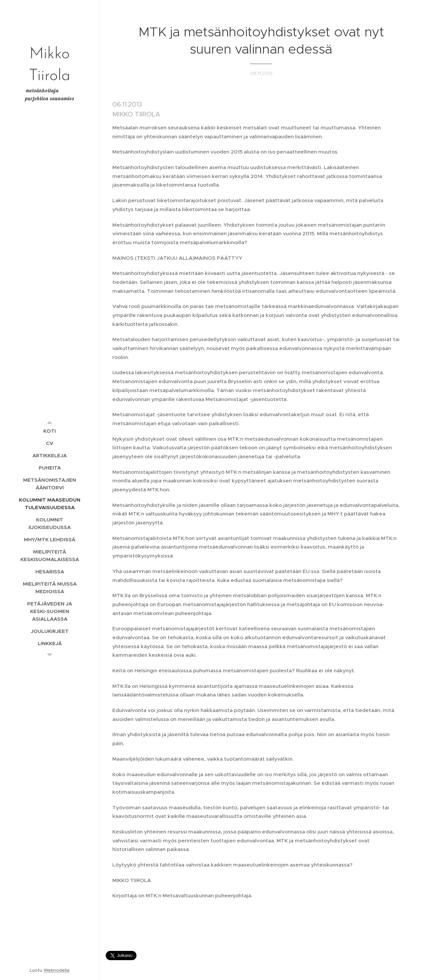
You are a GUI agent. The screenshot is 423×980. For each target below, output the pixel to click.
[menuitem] (50, 431)
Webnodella (57, 970)
